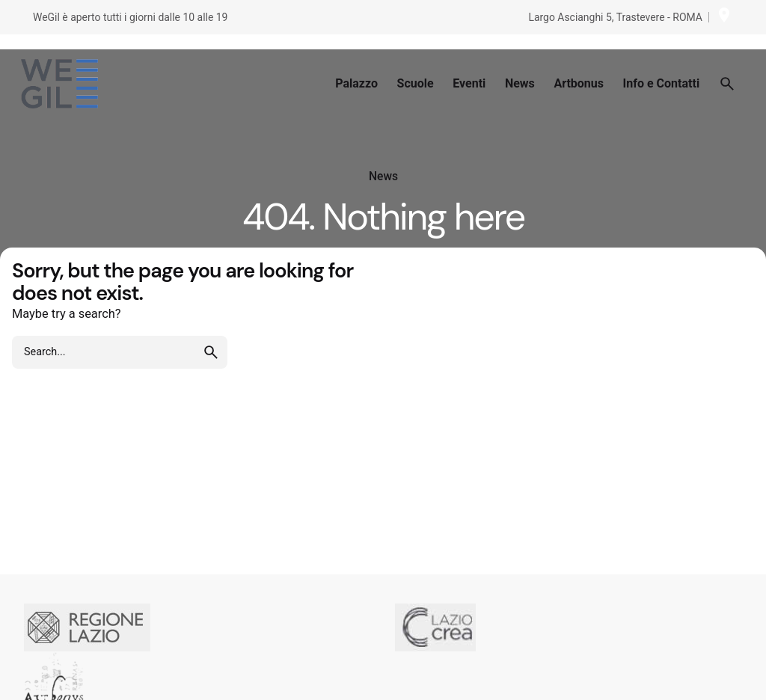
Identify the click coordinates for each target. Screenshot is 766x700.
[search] (211, 352)
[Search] (727, 84)
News (383, 176)
